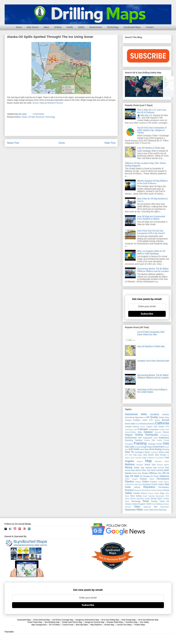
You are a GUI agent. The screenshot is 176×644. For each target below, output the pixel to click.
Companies (154, 429)
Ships (162, 493)
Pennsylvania (163, 479)
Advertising (130, 417)
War (156, 507)
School (144, 493)
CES (167, 427)
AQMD (145, 420)
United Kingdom (139, 504)
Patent (152, 479)
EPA (140, 438)
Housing (166, 449)
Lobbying (150, 458)
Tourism (154, 501)
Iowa (131, 455)
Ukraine (128, 504)
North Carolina (157, 470)
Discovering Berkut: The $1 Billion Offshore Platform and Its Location (153, 270)
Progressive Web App (133, 484)
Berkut (128, 424)
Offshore (153, 473)
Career (143, 427)
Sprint (127, 499)
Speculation (160, 496)
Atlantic (157, 420)
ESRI (156, 438)
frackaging (129, 444)
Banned (165, 420)
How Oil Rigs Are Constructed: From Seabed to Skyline (151, 218)
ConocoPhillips (130, 432)
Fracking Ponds (155, 444)
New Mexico (136, 470)
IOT (126, 455)
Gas (166, 443)
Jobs (157, 455)
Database (148, 432)
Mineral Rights (163, 465)
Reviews (160, 490)
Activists (166, 414)
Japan (140, 455)
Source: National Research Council (47, 103)
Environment (131, 438)
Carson (150, 427)
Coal (135, 429)
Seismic (151, 493)
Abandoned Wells (136, 414)
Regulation (149, 487)
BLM (138, 424)
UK (168, 501)
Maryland (158, 461)
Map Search (33, 27)
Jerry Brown (148, 455)
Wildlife (146, 510)
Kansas (163, 455)
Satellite (137, 493)
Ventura (160, 504)
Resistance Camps (149, 490)
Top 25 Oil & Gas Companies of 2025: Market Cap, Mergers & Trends (152, 130)
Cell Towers (159, 427)
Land (132, 458)
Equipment (148, 438)
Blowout (144, 424)
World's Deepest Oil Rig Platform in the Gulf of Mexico (152, 182)
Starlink (133, 499)
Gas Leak (129, 447)
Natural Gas (151, 468)
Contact (150, 27)
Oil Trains (154, 476)
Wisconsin (154, 510)
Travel (162, 501)
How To (129, 452)
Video (137, 507)
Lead (144, 458)
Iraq (135, 455)
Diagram (129, 435)
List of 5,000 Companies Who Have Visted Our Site (151, 333)
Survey (154, 499)
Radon (161, 484)
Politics (146, 482)
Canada (128, 427)
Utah (154, 504)
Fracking (140, 443)
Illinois (161, 452)
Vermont (128, 507)
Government (96, 27)
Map (148, 461)
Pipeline (129, 482)
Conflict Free (164, 429)
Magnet (140, 461)
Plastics (138, 482)
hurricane (154, 452)
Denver (166, 432)
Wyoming (162, 510)
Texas (146, 501)
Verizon (166, 504)
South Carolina (149, 496)
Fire (153, 440)
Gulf (131, 449)
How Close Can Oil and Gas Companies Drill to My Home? (151, 232)
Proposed (147, 484)
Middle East (150, 465)
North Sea (137, 473)
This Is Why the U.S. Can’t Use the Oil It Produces (152, 111)
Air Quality (152, 417)
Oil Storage (145, 476)
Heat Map (144, 449)
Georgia (137, 447)
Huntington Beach (142, 452)
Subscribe (147, 314)
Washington (165, 507)
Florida (166, 440)
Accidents (155, 414)
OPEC (127, 479)
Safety (81, 27)
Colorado (143, 429)
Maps (46, 27)
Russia (166, 490)
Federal (147, 440)
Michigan (140, 465)
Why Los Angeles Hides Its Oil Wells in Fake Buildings (151, 252)
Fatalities (138, 440)
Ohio (160, 473)
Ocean (145, 473)
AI (145, 417)
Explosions (164, 438)
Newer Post (13, 143)
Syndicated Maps (132, 27)
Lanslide (138, 458)
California (162, 423)
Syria (160, 499)
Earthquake (152, 435)
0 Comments (38, 114)
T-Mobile (166, 499)
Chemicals (129, 429)
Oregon (135, 479)
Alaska (24, 117)
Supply (147, 499)
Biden (133, 424)
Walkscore (147, 507)
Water (140, 510)
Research (40, 117)
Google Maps (146, 447)
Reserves (138, 490)
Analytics (137, 420)
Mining (129, 467)
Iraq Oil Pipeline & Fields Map (151, 148)
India (167, 452)
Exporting (129, 440)
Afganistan (139, 417)
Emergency (165, 435)
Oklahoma (164, 476)
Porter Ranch (164, 482)
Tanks (127, 501)
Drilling (58, 27)
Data (140, 432)
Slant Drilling (136, 496)
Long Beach (160, 458)
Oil (164, 473)
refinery (137, 487)
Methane (130, 464)
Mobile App (139, 468)
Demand (158, 432)
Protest (154, 484)
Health (70, 27)
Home (19, 27)
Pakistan (143, 479)
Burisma (151, 424)
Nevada (161, 468)
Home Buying (155, 449)
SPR (167, 496)
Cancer (136, 427)
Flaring (159, 440)
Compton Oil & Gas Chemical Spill (153, 361)
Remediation (164, 487)
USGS (149, 504)
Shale (157, 493)
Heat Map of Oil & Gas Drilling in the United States (152, 391)
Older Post (110, 143)
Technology (113, 27)
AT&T (151, 420)
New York (146, 470)
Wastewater (130, 510)
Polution (154, 482)
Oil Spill (32, 117)
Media (167, 461)
